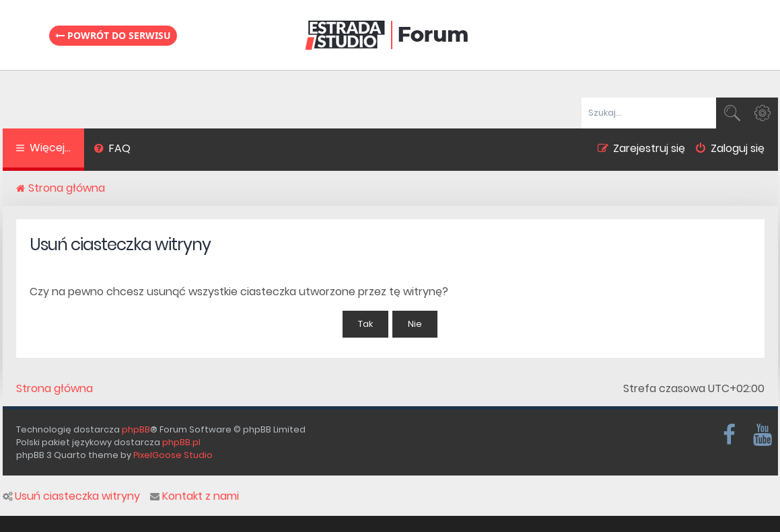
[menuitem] (113, 150)
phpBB (136, 429)
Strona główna (55, 389)
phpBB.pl (181, 442)
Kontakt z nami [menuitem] (194, 496)
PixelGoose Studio (173, 455)
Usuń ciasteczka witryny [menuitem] (71, 496)
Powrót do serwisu (113, 35)
